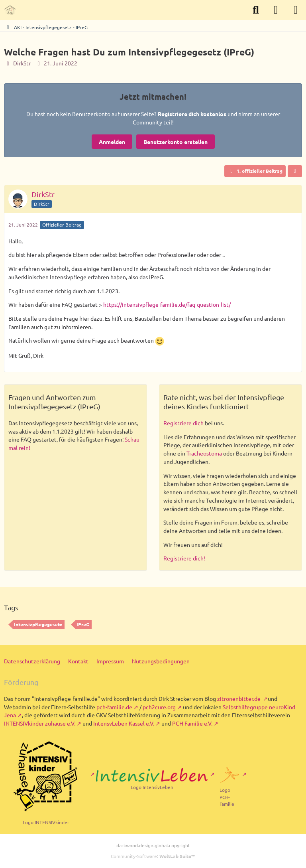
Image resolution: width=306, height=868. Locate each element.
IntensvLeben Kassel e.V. (124, 723)
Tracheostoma (204, 453)
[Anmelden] (276, 10)
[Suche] (256, 10)
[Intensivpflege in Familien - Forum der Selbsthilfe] (10, 10)
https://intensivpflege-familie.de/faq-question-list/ (167, 304)
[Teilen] (295, 171)
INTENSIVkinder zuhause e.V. (40, 723)
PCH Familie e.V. (192, 723)
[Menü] (296, 10)
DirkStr (22, 63)
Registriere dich (183, 423)
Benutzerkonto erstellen (176, 142)
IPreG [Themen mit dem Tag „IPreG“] (83, 624)
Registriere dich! (184, 558)
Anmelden (112, 142)
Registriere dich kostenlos (192, 114)
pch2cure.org (159, 707)
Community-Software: (153, 856)
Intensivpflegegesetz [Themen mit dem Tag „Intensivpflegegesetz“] (38, 624)
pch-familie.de (114, 707)
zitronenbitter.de (239, 698)
